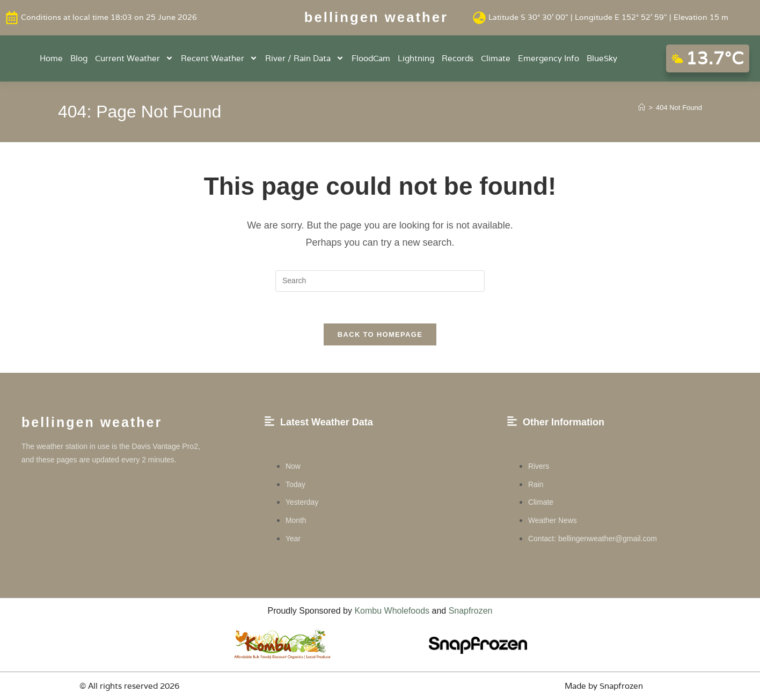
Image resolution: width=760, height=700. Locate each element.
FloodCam (371, 58)
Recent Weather (219, 58)
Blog (79, 58)
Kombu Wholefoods (392, 611)
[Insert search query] (380, 281)
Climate (496, 58)
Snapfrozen (471, 611)
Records (458, 58)
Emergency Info (549, 58)
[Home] (642, 107)
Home (51, 58)
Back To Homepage (380, 335)
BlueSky (602, 58)
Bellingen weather (376, 17)
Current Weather (134, 58)
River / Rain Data (305, 58)
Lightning (416, 58)
